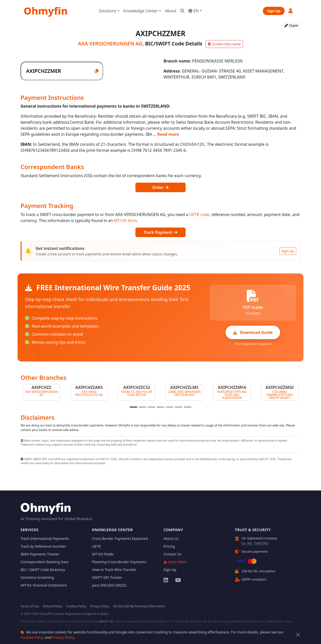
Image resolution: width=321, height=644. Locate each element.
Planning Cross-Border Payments (119, 562)
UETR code (199, 214)
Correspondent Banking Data (45, 562)
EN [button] (193, 11)
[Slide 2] (142, 407)
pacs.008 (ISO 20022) (109, 585)
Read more (168, 134)
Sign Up (274, 11)
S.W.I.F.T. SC (106, 621)
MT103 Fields (103, 554)
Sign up (288, 251)
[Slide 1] (133, 407)
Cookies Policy (32, 637)
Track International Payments (45, 539)
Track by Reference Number (43, 546)
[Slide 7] (188, 407)
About (171, 11)
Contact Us (172, 554)
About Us (171, 539)
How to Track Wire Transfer (114, 570)
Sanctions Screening (37, 577)
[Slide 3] (151, 407)
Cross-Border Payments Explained (120, 539)
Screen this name (224, 44)
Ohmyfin (46, 11)
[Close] (298, 635)
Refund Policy (52, 606)
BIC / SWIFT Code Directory (43, 570)
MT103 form (125, 221)
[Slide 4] (160, 407)
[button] (291, 11)
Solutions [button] (108, 11)
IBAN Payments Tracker (40, 554)
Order (160, 187)
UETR (96, 546)
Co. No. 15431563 (255, 543)
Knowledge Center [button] (141, 11)
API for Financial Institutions (44, 585)
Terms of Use (30, 606)
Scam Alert (175, 562)
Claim (291, 25)
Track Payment (160, 232)
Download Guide (253, 332)
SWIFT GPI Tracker (107, 577)
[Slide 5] (170, 407)
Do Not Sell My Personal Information (139, 606)
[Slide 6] (179, 407)
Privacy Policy (63, 637)
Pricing (169, 546)
